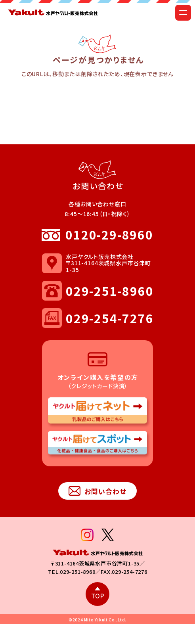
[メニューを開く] (183, 13)
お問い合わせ (97, 491)
